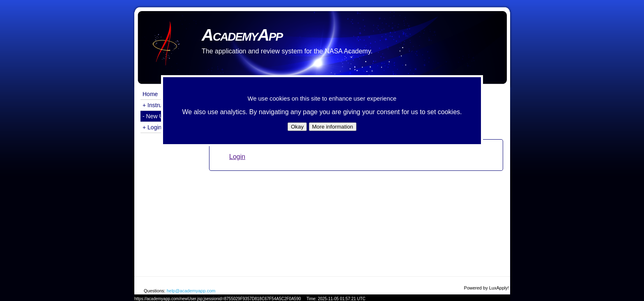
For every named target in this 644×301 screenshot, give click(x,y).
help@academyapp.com (191, 291)
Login (237, 157)
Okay (297, 127)
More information (333, 127)
